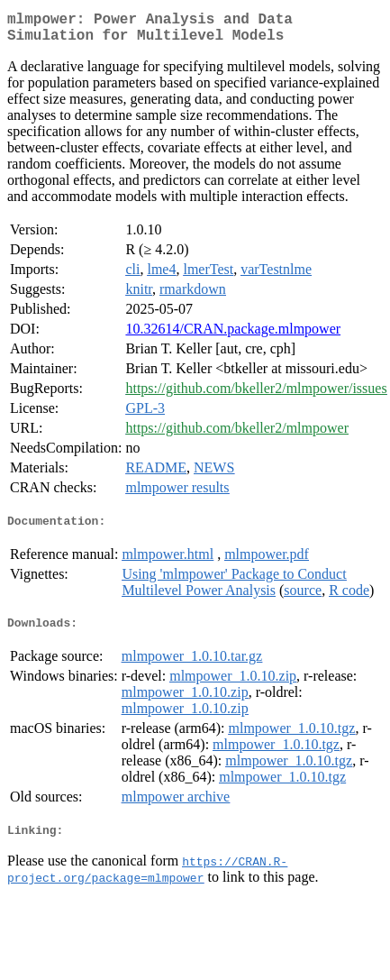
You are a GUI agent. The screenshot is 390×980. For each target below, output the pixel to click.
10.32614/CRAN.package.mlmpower (233, 336)
